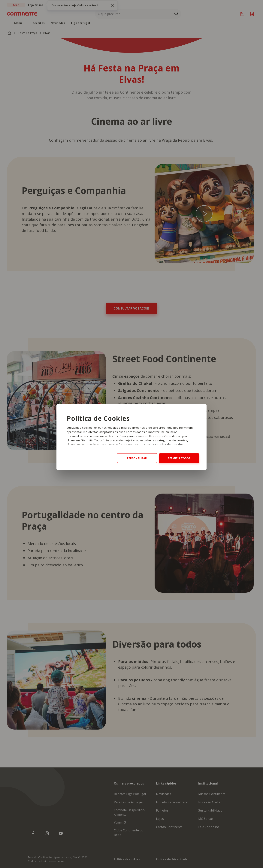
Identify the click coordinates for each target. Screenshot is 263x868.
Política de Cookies (169, 444)
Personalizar (137, 458)
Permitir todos (179, 458)
